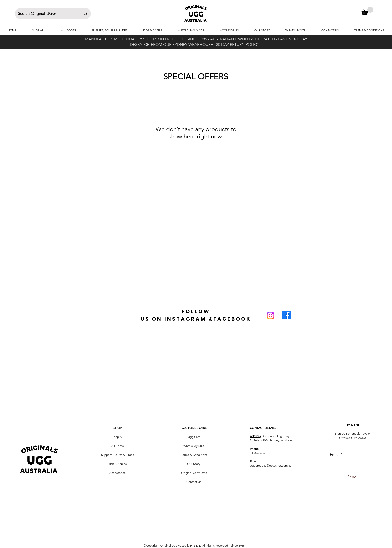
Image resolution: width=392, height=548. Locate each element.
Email (335, 455)
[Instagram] (271, 316)
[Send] (352, 477)
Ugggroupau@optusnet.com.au (271, 466)
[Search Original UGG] (46, 14)
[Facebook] (287, 315)
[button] (367, 11)
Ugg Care (194, 437)
